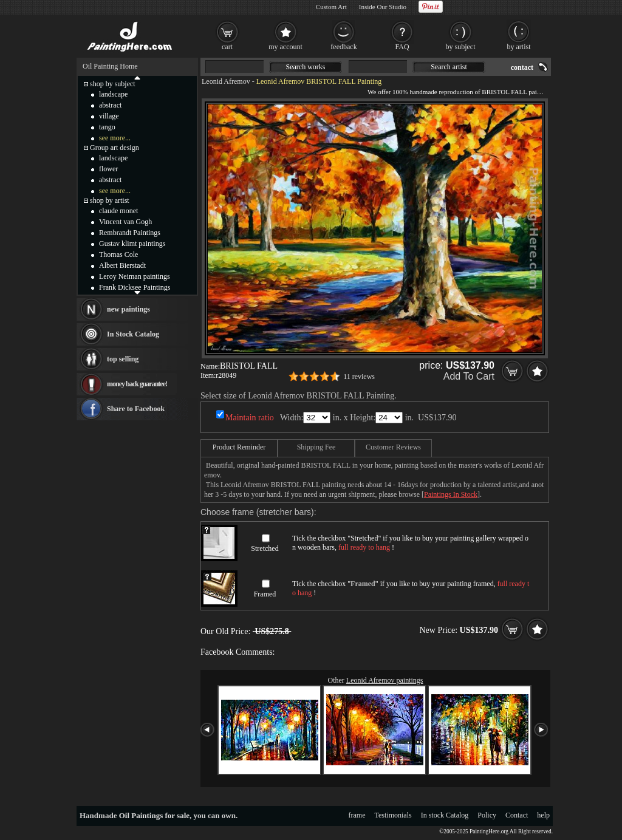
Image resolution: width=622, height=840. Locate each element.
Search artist (449, 67)
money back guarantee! (137, 384)
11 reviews (359, 377)
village (109, 116)
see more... (115, 138)
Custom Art (331, 7)
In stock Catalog (445, 815)
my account (285, 47)
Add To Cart (469, 376)
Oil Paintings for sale (154, 815)
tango (107, 127)
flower (108, 169)
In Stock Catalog (133, 334)
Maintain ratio (250, 418)
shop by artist (110, 200)
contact (522, 67)
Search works (306, 67)
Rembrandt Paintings (130, 233)
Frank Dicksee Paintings (135, 287)
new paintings (128, 309)
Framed (265, 594)
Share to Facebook (136, 409)
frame (357, 815)
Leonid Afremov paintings (385, 680)
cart (227, 47)
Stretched (265, 548)
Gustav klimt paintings (132, 244)
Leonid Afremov (226, 81)
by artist (519, 47)
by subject (461, 47)
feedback (343, 47)
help (543, 815)
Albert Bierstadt (122, 265)
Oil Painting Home (110, 66)
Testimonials (393, 815)
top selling (123, 359)
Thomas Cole (118, 254)
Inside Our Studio (383, 7)
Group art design (114, 148)
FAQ (402, 47)
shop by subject (113, 84)
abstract (110, 105)
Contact (517, 815)
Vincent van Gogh (125, 222)
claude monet (118, 211)
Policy (487, 815)
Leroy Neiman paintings (135, 276)
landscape (113, 94)
